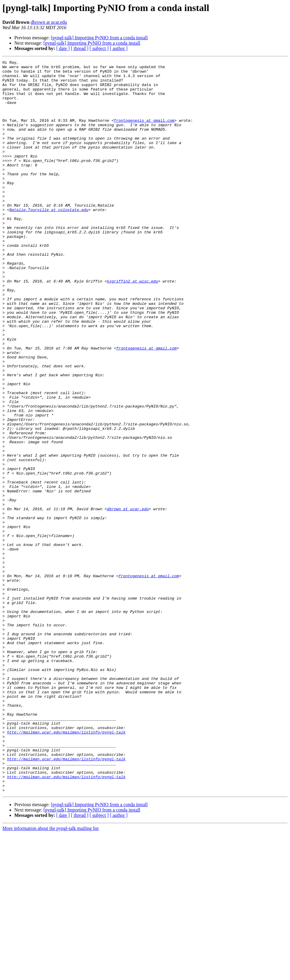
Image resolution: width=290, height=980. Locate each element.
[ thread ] (80, 48)
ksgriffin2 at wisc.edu (132, 326)
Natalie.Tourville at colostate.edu (49, 240)
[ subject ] (99, 48)
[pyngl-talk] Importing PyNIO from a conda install (99, 38)
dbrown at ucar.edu (49, 22)
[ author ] (119, 48)
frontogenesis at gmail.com (144, 133)
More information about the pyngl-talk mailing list (51, 975)
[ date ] (63, 48)
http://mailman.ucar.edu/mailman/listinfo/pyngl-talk (66, 867)
